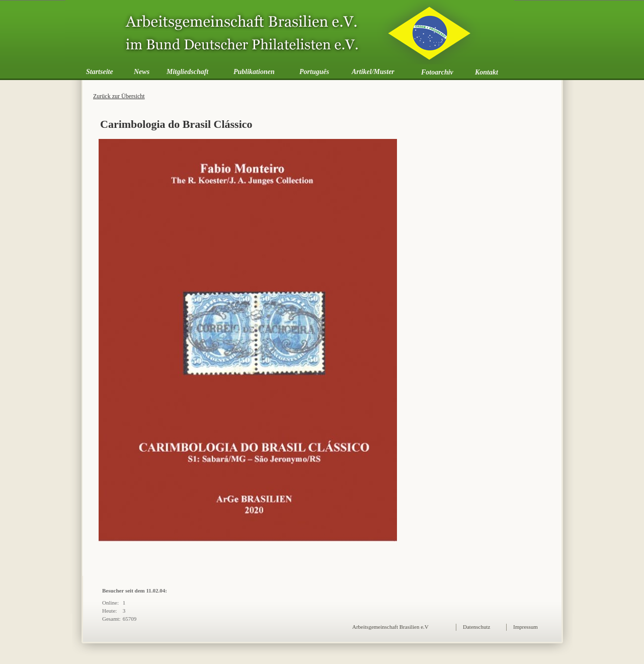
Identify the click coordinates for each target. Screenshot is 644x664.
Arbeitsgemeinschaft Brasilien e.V (390, 627)
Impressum (526, 627)
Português (314, 72)
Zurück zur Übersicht (119, 96)
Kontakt (487, 72)
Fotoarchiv (437, 72)
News (142, 72)
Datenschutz (476, 627)
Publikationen (254, 72)
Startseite (100, 72)
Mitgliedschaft (187, 72)
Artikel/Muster (373, 72)
